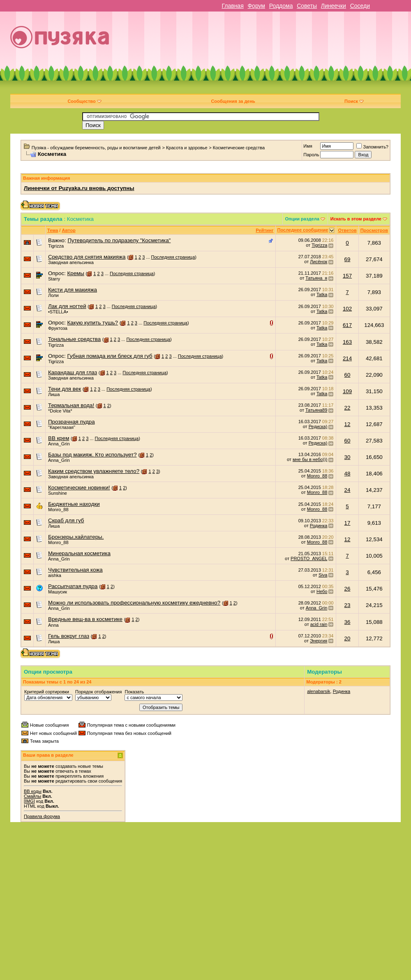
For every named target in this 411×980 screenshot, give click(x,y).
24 (348, 490)
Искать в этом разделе (356, 219)
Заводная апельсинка (71, 262)
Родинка (319, 526)
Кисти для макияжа (73, 290)
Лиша (54, 394)
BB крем (59, 438)
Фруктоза (58, 328)
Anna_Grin (59, 444)
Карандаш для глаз (73, 372)
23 (348, 605)
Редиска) (318, 426)
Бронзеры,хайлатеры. (76, 537)
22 (348, 408)
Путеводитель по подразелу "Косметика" (119, 240)
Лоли (53, 295)
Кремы (75, 273)
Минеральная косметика (79, 553)
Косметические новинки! (79, 488)
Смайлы (32, 796)
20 (348, 638)
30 (348, 457)
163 (347, 342)
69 (348, 259)
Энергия (319, 641)
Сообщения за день (233, 101)
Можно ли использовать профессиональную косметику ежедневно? (134, 603)
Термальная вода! (71, 405)
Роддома (281, 6)
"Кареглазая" (62, 427)
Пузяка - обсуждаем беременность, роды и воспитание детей (96, 148)
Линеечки (334, 6)
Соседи (360, 6)
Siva (323, 575)
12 (348, 424)
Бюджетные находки (74, 504)
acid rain (319, 624)
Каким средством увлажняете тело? (94, 471)
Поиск (354, 101)
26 (348, 589)
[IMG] (29, 801)
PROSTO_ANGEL (309, 558)
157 (347, 276)
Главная (232, 6)
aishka (55, 575)
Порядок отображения (98, 692)
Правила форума (42, 816)
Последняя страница (173, 257)
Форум (256, 6)
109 (347, 391)
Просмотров (374, 230)
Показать (134, 692)
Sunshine (58, 493)
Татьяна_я (316, 278)
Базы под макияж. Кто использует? (92, 455)
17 (348, 523)
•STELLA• (58, 312)
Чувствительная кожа (75, 570)
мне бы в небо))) (310, 459)
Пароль (311, 155)
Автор (68, 230)
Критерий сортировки (47, 692)
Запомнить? (372, 147)
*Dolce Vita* (60, 411)
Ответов (347, 230)
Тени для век (65, 389)
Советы (307, 6)
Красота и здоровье (187, 148)
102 (347, 309)
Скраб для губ (66, 520)
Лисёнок (319, 262)
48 (348, 474)
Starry (54, 279)
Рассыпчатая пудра (73, 586)
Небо (322, 591)
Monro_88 (317, 476)
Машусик (58, 592)
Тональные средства (74, 339)
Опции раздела (302, 219)
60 (348, 375)
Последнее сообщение (303, 230)
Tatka (322, 294)
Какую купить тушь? (92, 323)
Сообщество (84, 101)
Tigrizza (56, 246)
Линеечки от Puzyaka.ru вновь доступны (79, 188)
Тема (53, 230)
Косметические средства (239, 148)
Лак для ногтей (67, 306)
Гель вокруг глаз (69, 636)
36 (348, 622)
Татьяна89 (316, 410)
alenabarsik (319, 691)
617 (347, 325)
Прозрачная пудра (72, 422)
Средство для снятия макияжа (87, 257)
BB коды (33, 791)
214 (347, 358)
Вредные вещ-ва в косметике (85, 619)
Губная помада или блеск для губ (110, 356)
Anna (53, 625)
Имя (308, 146)
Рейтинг (264, 230)
